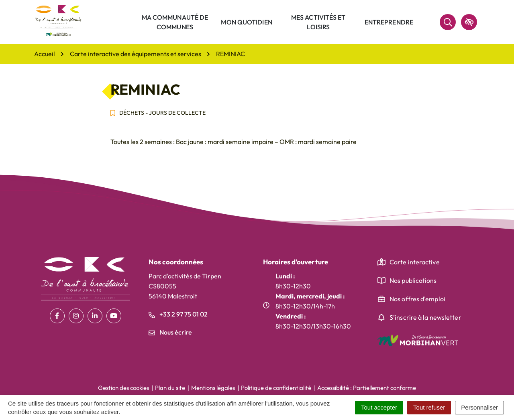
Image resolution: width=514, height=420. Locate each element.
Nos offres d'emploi (417, 299)
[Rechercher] (448, 22)
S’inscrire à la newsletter (425, 317)
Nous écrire (170, 332)
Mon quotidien (246, 22)
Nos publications (413, 280)
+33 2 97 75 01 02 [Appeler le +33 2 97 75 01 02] (178, 314)
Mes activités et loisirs (318, 22)
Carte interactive (415, 262)
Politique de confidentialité (276, 388)
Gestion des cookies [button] (123, 388)
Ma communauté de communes (175, 22)
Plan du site (170, 388)
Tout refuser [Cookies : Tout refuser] (429, 407)
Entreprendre (389, 22)
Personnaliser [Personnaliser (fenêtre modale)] (479, 407)
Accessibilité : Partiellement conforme (367, 388)
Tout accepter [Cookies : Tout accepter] (379, 407)
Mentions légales (213, 388)
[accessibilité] (469, 22)
